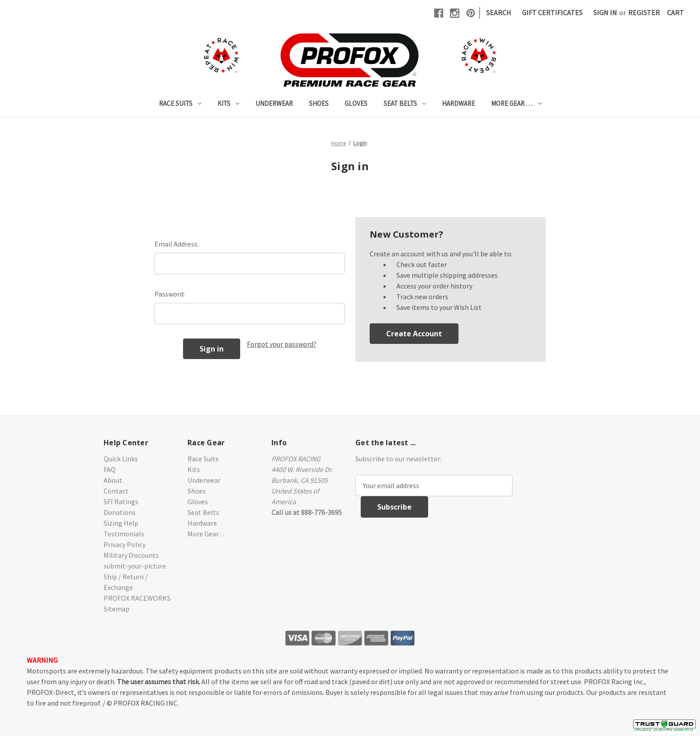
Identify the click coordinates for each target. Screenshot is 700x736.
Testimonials (124, 534)
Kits (228, 103)
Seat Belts (405, 103)
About (113, 480)
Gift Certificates (552, 13)
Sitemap (117, 609)
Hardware (458, 103)
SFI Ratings (121, 502)
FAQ (110, 469)
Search (499, 13)
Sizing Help (121, 523)
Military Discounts (131, 555)
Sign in (605, 13)
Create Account (414, 334)
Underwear (274, 103)
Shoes (319, 103)
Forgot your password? (282, 344)
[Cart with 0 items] (675, 13)
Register (644, 13)
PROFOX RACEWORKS (137, 598)
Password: (170, 294)
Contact (116, 491)
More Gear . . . (516, 103)
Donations (120, 512)
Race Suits (180, 103)
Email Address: (177, 244)
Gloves (356, 103)
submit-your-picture (135, 566)
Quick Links (121, 459)
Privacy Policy (125, 544)
